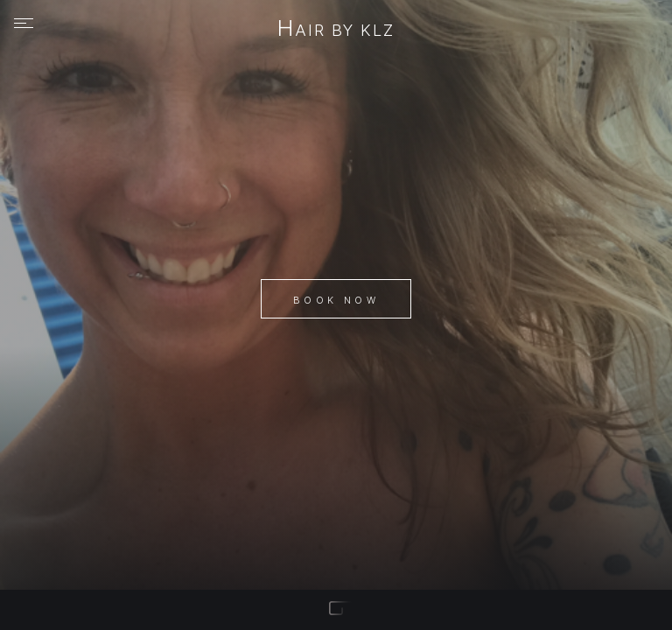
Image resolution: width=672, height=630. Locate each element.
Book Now (336, 300)
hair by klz (336, 30)
